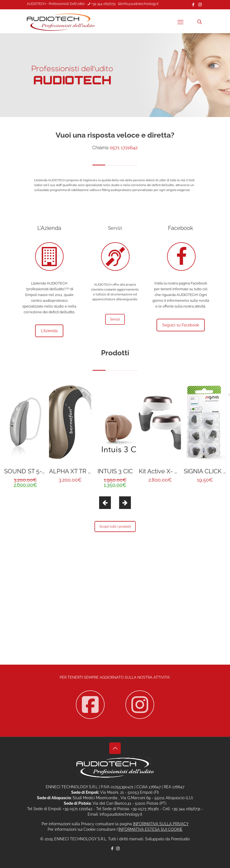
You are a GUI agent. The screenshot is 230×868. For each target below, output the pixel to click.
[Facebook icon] (193, 5)
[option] (25, 437)
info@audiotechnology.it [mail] (140, 4)
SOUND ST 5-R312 (29, 471)
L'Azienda (45, 331)
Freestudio (180, 839)
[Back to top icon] (115, 748)
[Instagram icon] (200, 5)
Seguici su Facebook (185, 325)
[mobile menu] (180, 22)
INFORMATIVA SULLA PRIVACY (161, 824)
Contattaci (115, 626)
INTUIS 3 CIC (115, 471)
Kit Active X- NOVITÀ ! (169, 471)
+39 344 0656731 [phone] (103, 4)
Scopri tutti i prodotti (115, 527)
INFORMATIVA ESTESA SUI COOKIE (151, 829)
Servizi (115, 319)
